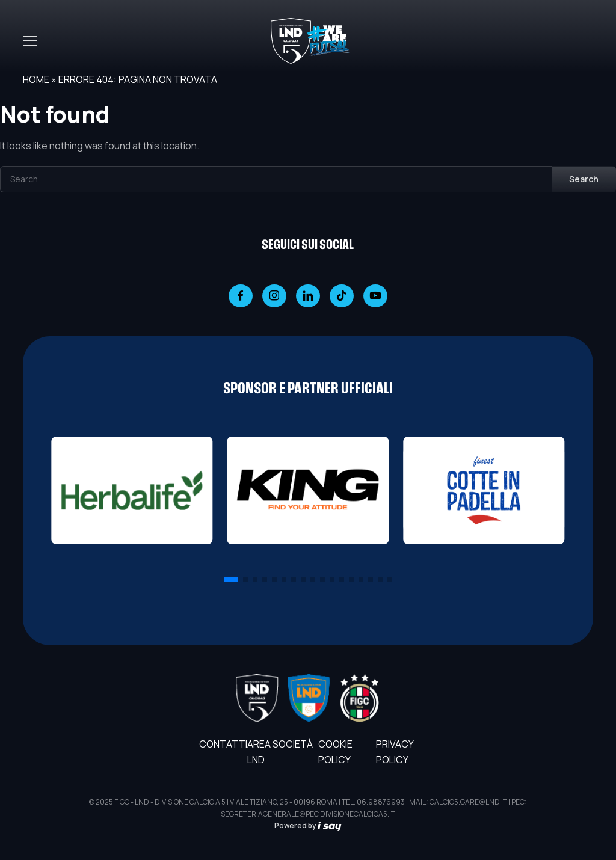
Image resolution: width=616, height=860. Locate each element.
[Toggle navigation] (29, 41)
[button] (231, 579)
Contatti (223, 744)
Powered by (308, 825)
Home (36, 79)
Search (584, 179)
